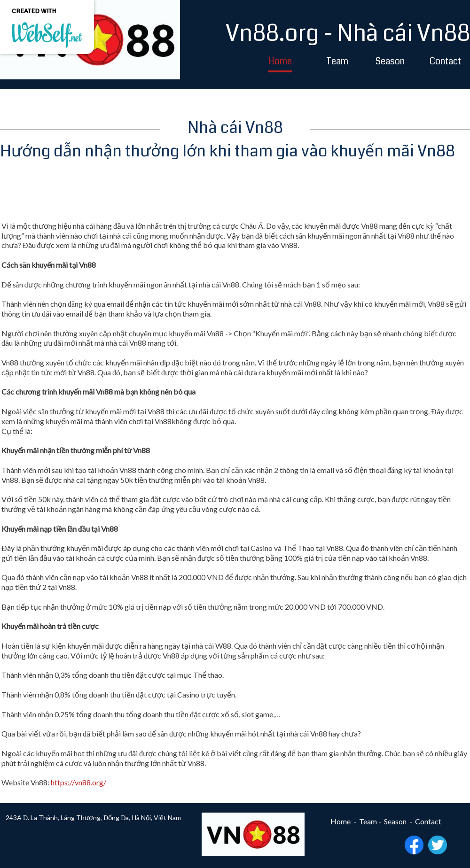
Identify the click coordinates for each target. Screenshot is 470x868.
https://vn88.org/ (78, 782)
